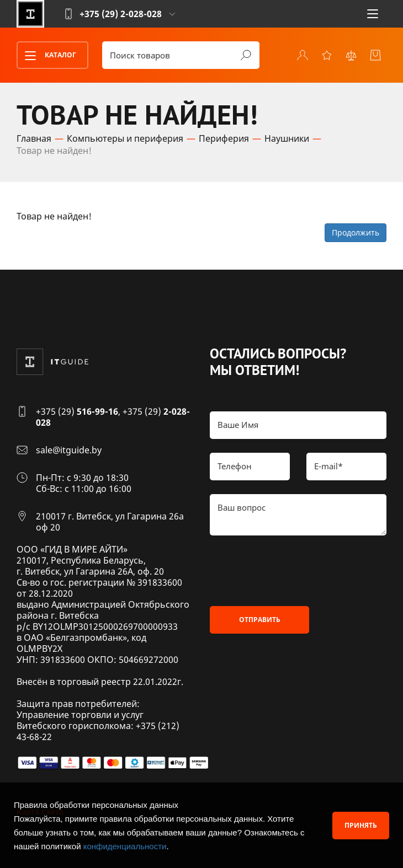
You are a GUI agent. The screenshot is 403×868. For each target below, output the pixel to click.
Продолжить (356, 232)
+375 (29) (77, 411)
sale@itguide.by (69, 450)
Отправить (260, 620)
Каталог (47, 56)
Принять (361, 825)
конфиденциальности (125, 846)
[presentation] (294, 571)
